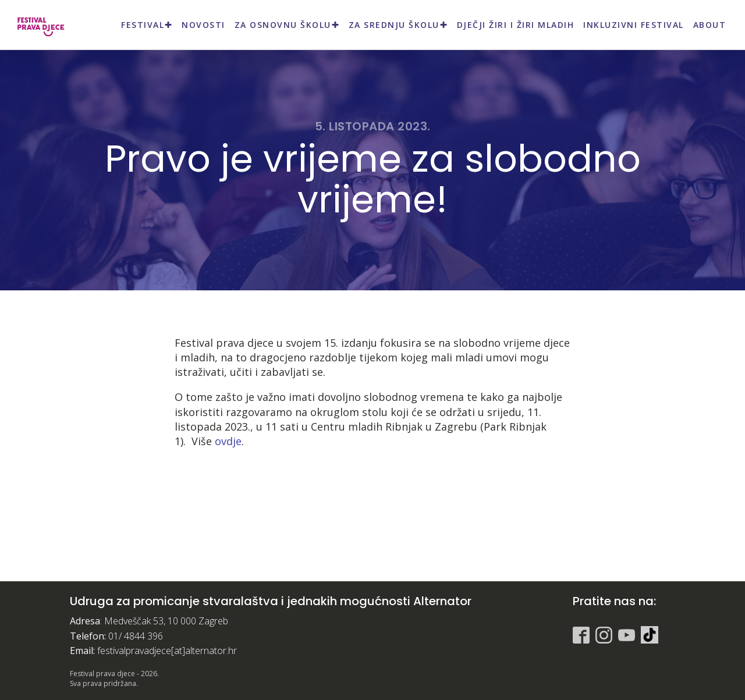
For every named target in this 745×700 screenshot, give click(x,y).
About (710, 25)
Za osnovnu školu (287, 25)
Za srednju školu (398, 25)
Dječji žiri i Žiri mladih (516, 25)
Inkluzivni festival (634, 25)
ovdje (228, 441)
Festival (147, 25)
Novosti (203, 25)
